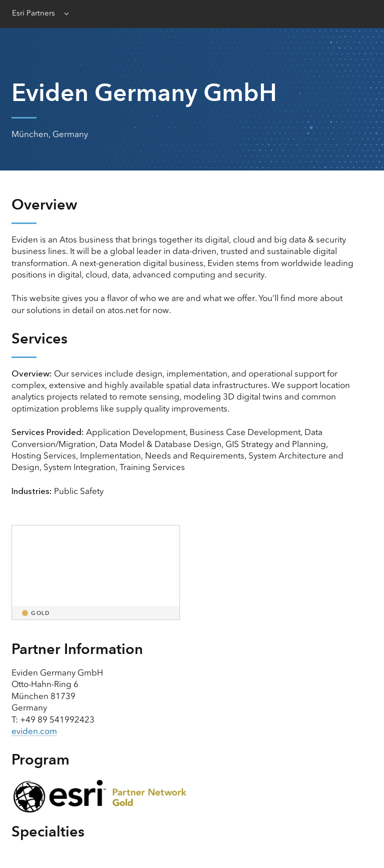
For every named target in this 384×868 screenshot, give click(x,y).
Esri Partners (33, 13)
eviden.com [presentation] (34, 731)
